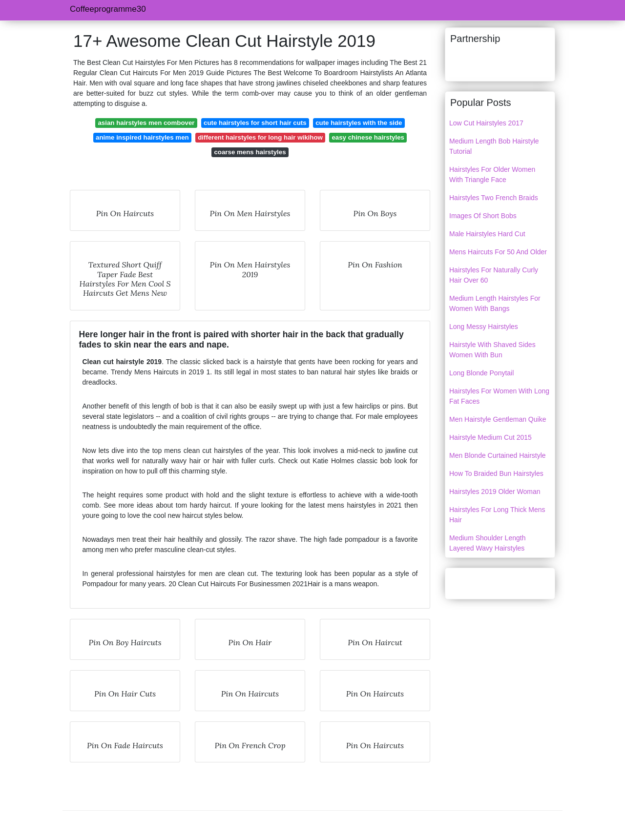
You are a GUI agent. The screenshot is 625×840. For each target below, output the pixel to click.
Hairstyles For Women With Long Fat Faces (499, 396)
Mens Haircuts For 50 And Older (498, 252)
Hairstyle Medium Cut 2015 (490, 437)
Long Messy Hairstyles (484, 327)
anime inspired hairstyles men (142, 137)
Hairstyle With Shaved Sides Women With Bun (492, 350)
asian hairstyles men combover (146, 123)
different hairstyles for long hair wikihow (260, 137)
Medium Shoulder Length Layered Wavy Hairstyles (487, 543)
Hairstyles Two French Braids (494, 198)
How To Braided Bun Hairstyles (496, 473)
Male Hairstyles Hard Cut (487, 234)
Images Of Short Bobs (483, 216)
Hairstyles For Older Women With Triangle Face (492, 174)
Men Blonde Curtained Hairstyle (498, 455)
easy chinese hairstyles (368, 137)
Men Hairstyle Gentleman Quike (498, 419)
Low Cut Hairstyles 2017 (486, 123)
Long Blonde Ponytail (481, 373)
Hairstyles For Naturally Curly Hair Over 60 (494, 275)
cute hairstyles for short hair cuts (255, 123)
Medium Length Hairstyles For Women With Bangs (495, 303)
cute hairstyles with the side (359, 123)
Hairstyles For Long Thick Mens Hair (497, 515)
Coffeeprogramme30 (108, 9)
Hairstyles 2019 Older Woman (495, 492)
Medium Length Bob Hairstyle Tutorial (494, 146)
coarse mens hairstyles (250, 152)
